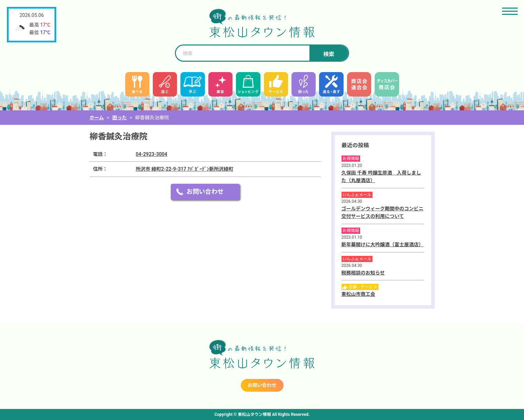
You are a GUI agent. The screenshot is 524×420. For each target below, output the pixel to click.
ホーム (97, 118)
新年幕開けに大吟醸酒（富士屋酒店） (383, 244)
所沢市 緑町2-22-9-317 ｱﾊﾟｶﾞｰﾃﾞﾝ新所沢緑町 (185, 169)
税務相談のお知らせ (363, 273)
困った (119, 118)
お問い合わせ (205, 192)
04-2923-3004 (152, 154)
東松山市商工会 (358, 294)
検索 (329, 54)
